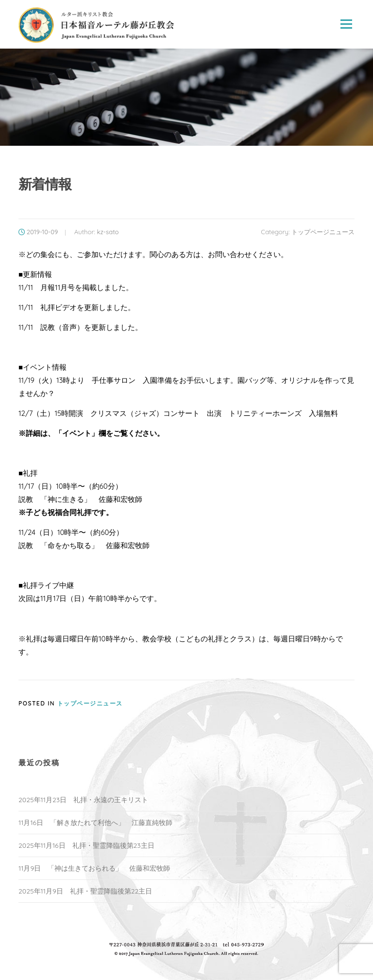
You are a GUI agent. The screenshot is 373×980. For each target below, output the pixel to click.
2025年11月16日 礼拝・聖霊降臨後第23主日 (86, 845)
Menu (346, 24)
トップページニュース (323, 232)
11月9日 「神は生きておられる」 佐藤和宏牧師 (94, 868)
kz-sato (108, 232)
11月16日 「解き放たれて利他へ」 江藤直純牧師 (95, 823)
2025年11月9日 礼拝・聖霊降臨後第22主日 (85, 891)
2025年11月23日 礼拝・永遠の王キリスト (83, 800)
